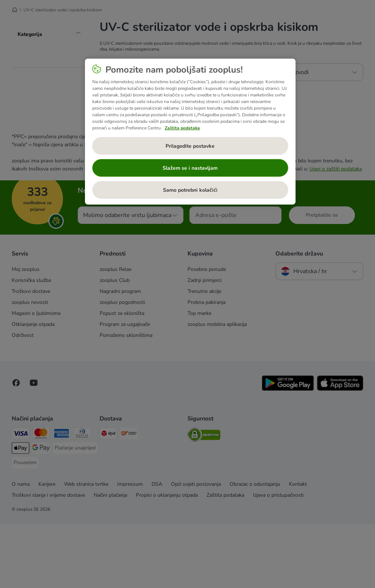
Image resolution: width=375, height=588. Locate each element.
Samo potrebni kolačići (190, 190)
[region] (190, 132)
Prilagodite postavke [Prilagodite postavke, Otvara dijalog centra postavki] (190, 146)
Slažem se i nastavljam (190, 168)
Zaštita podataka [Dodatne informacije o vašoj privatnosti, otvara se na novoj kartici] (182, 128)
